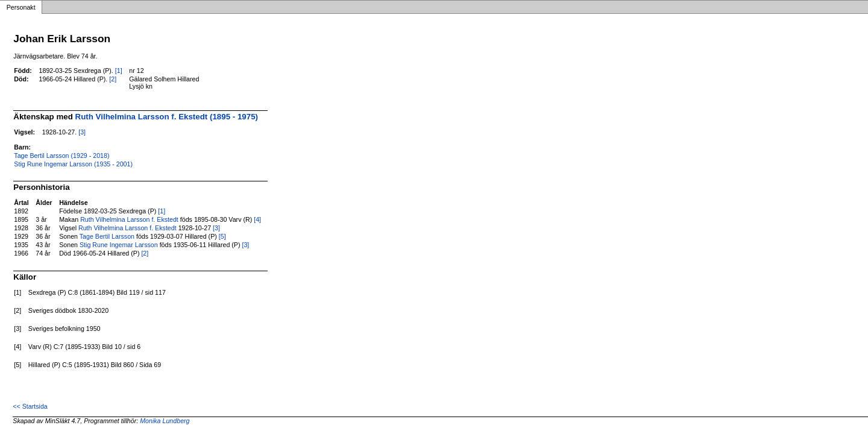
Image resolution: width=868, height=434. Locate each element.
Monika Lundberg (165, 421)
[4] (257, 219)
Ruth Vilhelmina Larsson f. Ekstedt (129, 219)
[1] (119, 71)
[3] (82, 132)
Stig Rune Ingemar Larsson (119, 245)
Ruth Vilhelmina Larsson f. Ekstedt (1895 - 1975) (167, 117)
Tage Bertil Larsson (107, 236)
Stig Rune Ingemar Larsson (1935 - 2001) (73, 164)
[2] (113, 79)
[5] (222, 236)
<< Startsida (30, 406)
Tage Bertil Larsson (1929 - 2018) (61, 156)
